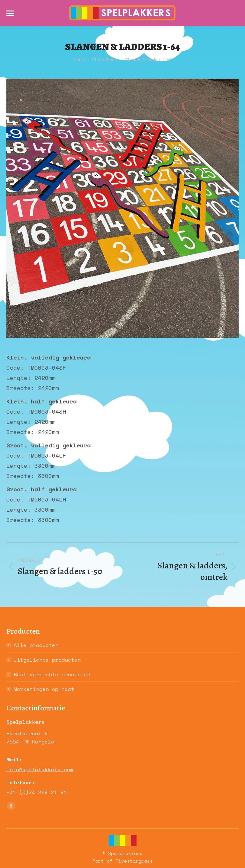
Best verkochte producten (52, 674)
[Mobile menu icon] (10, 13)
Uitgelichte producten (47, 660)
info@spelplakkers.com (40, 769)
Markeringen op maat (44, 689)
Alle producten (36, 645)
